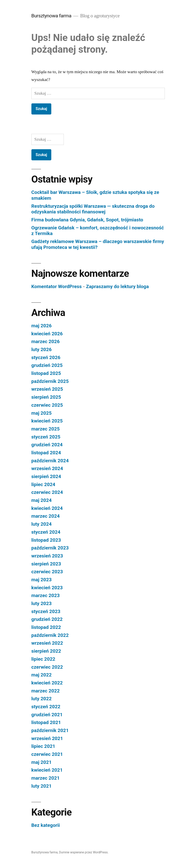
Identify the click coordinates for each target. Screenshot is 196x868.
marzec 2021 (46, 778)
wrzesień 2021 (47, 738)
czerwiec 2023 (47, 572)
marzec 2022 (46, 691)
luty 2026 (42, 349)
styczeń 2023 (46, 611)
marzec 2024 (46, 516)
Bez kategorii (46, 825)
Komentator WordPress (57, 286)
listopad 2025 (46, 373)
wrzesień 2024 (47, 468)
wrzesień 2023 (47, 556)
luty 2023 (42, 603)
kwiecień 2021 (47, 770)
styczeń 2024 (46, 532)
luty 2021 (42, 786)
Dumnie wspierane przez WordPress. (84, 852)
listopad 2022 (46, 627)
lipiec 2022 (43, 659)
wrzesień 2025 (47, 389)
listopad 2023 (46, 540)
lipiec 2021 (43, 746)
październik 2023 (50, 548)
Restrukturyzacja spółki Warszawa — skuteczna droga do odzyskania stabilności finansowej (93, 209)
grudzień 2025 (47, 365)
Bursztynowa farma (51, 16)
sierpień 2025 (46, 397)
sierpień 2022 (46, 651)
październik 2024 (50, 461)
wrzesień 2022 (47, 643)
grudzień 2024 (47, 445)
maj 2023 (42, 580)
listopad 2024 (46, 453)
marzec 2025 (46, 429)
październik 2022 (50, 635)
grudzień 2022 (47, 619)
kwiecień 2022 (47, 683)
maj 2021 (42, 762)
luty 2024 (42, 524)
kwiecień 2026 (47, 334)
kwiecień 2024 (47, 508)
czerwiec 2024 (47, 492)
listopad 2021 (46, 722)
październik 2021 (50, 730)
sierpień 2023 (46, 564)
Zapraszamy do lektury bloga (117, 286)
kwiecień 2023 (47, 588)
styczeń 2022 (46, 707)
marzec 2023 (46, 595)
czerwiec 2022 (47, 667)
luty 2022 (42, 699)
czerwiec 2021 (47, 754)
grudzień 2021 (47, 715)
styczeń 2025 (46, 437)
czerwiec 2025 (47, 405)
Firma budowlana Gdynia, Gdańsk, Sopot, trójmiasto (87, 220)
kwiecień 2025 (47, 421)
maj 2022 (42, 675)
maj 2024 (42, 500)
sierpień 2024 (46, 476)
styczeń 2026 (46, 357)
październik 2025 (50, 381)
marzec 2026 (46, 341)
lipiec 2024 (43, 484)
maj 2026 (42, 326)
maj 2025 (42, 413)
